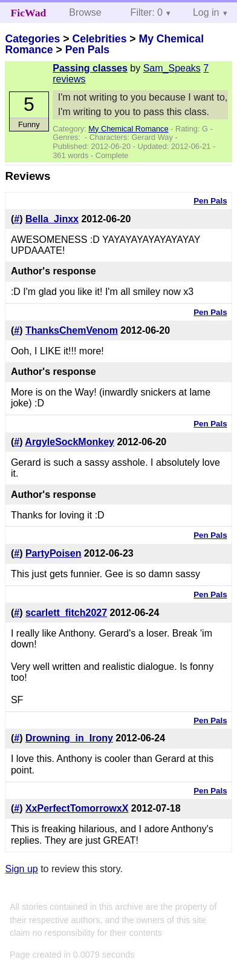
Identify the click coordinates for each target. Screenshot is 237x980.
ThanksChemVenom (72, 330)
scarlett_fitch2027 (66, 613)
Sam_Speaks (172, 68)
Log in (206, 12)
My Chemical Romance (128, 129)
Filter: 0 (147, 12)
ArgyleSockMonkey (70, 442)
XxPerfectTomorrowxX (77, 808)
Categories (32, 39)
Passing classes (90, 68)
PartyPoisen (53, 553)
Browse (85, 12)
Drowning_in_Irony (69, 738)
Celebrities (99, 39)
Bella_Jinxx (52, 219)
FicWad (29, 13)
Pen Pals (87, 50)
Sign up (21, 869)
